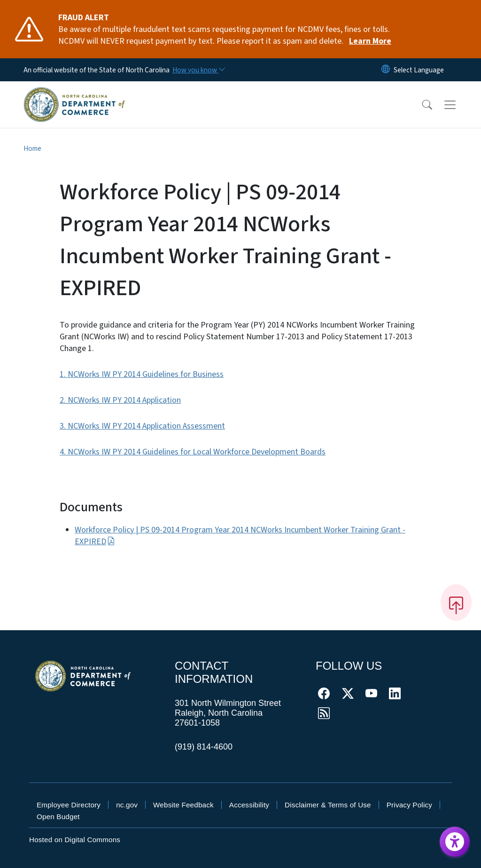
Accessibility (249, 805)
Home (32, 149)
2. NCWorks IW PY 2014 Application (120, 400)
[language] (419, 70)
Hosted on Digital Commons (75, 840)
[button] (421, 105)
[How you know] (198, 70)
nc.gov (127, 805)
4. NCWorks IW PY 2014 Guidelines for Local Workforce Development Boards (193, 452)
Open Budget (58, 817)
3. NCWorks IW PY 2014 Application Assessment (142, 426)
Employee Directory (69, 805)
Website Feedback (183, 805)
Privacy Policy (409, 805)
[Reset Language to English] (386, 70)
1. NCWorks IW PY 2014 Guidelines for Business (142, 374)
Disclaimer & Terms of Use (328, 805)
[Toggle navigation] (459, 104)
